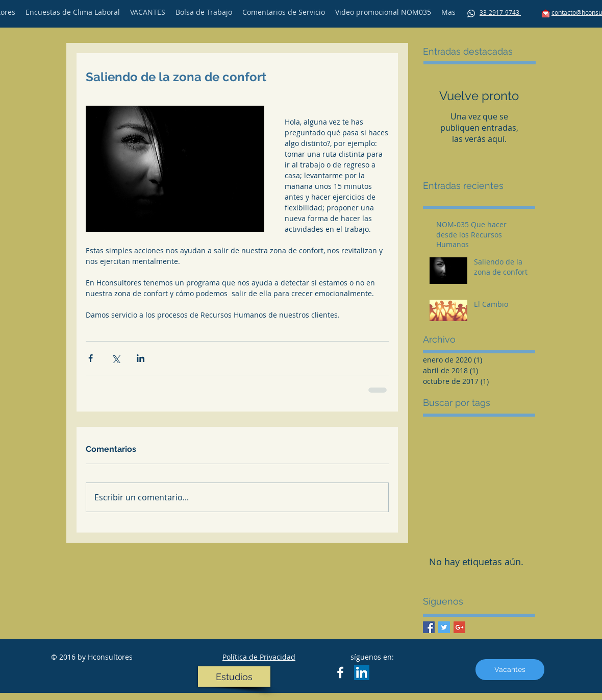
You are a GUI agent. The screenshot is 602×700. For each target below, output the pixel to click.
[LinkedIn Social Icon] (362, 672)
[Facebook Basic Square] (429, 627)
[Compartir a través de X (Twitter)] (116, 358)
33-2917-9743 (500, 12)
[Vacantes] (510, 670)
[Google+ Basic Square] (459, 627)
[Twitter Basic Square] (444, 627)
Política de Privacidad (259, 657)
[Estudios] (234, 677)
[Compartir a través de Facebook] (91, 358)
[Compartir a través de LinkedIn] (141, 358)
